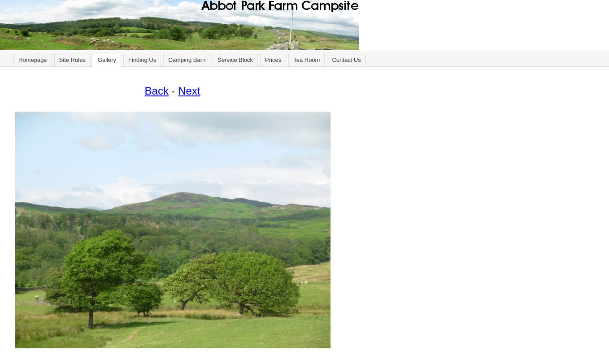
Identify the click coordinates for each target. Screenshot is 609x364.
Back (157, 91)
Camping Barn (187, 60)
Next (189, 91)
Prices (273, 60)
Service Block (235, 60)
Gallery (107, 60)
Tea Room (307, 60)
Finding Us (142, 60)
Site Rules (72, 60)
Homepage (33, 60)
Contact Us (346, 60)
